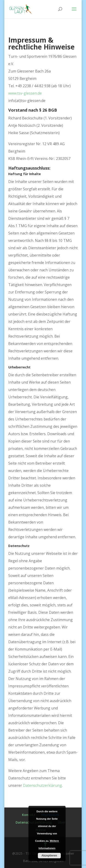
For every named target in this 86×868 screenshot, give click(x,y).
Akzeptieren (49, 856)
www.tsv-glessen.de (25, 93)
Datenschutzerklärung (42, 785)
